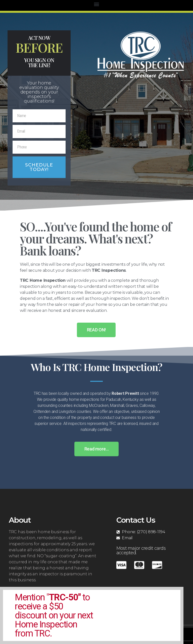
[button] (97, 4)
